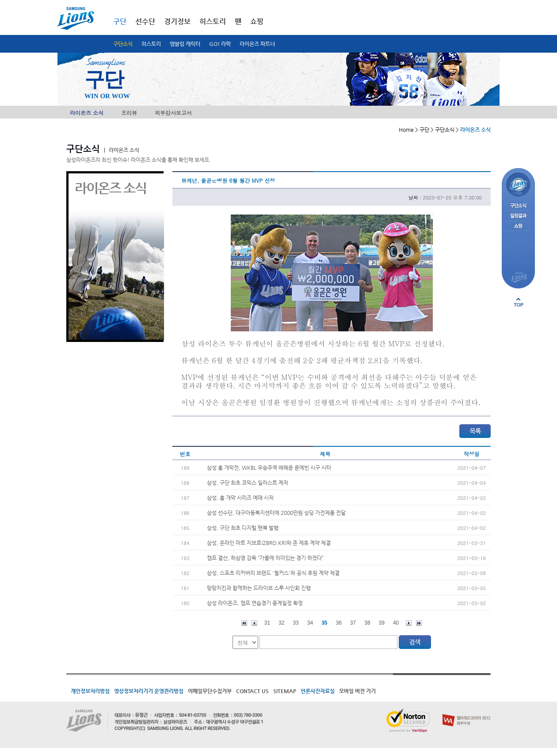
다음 (409, 623)
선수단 (145, 21)
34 (310, 623)
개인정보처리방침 (90, 691)
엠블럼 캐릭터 (185, 44)
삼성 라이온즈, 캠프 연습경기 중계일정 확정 (255, 603)
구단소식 (123, 44)
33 (296, 623)
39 (382, 623)
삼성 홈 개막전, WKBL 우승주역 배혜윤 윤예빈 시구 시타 (269, 468)
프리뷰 (129, 113)
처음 (244, 623)
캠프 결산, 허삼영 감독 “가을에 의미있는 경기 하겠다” (265, 558)
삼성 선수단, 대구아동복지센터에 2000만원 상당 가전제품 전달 (276, 513)
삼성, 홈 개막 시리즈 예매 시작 (240, 498)
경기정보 (177, 21)
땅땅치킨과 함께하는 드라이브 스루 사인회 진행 (259, 588)
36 (339, 623)
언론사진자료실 (318, 691)
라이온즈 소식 (87, 113)
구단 (120, 21)
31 (267, 623)
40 (396, 623)
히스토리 (151, 44)
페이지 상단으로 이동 (519, 302)
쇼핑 (257, 21)
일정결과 (518, 216)
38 (367, 623)
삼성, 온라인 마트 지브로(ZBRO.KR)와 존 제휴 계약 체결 (269, 543)
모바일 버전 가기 (357, 691)
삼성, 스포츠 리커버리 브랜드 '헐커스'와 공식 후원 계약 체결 (273, 573)
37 (353, 623)
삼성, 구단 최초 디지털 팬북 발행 (243, 528)
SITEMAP (285, 691)
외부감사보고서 (173, 113)
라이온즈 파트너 (257, 44)
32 (281, 623)
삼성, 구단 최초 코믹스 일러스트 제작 (248, 483)
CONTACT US (252, 691)
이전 (254, 623)
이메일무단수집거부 (210, 691)
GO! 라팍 (220, 44)
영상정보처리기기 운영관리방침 (149, 691)
